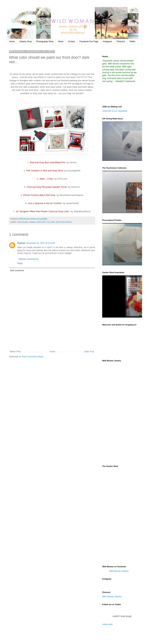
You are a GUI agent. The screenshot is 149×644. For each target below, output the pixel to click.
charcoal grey (23, 222)
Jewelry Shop (25, 41)
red (48, 222)
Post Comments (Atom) (32, 357)
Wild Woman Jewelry (119, 571)
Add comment (17, 271)
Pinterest (121, 41)
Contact (71, 41)
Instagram (107, 41)
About (61, 41)
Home (12, 41)
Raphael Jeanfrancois (29, 259)
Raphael (21, 243)
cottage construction (38, 222)
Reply (20, 263)
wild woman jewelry (64, 222)
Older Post (89, 352)
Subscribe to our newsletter (115, 111)
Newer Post (15, 352)
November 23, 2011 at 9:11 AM (41, 243)
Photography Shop (45, 41)
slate (53, 222)
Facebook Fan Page (89, 41)
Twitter (132, 41)
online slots (107, 624)
